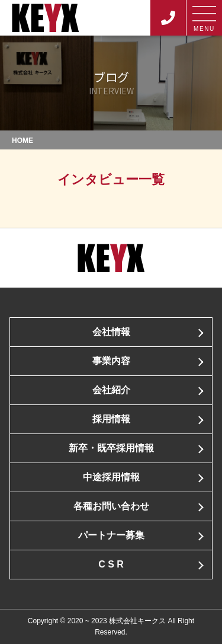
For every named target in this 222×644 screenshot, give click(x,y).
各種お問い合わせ (111, 506)
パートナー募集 (111, 535)
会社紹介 (111, 390)
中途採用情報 (111, 477)
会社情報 (111, 332)
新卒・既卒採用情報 (111, 448)
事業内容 (111, 361)
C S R (111, 564)
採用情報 (111, 419)
